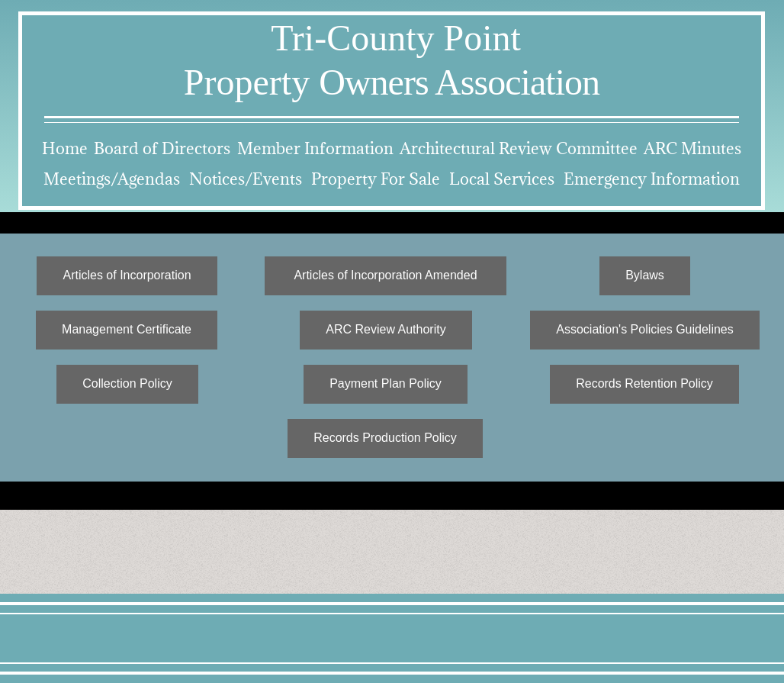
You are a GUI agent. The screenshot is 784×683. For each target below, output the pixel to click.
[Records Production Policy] (385, 438)
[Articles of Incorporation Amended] (386, 276)
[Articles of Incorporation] (127, 276)
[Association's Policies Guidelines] (645, 330)
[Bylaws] (645, 276)
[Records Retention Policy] (644, 384)
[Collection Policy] (127, 384)
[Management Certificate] (127, 330)
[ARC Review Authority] (386, 330)
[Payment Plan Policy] (386, 384)
